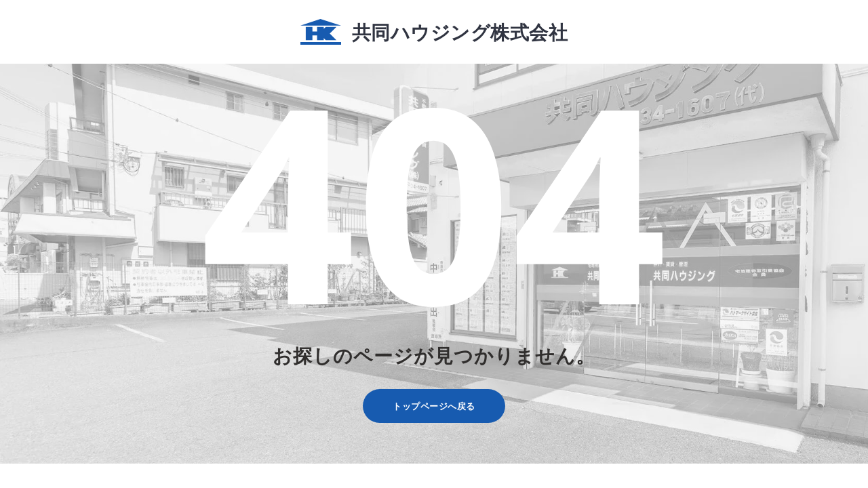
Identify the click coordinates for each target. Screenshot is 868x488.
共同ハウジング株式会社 (434, 32)
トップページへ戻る (434, 406)
